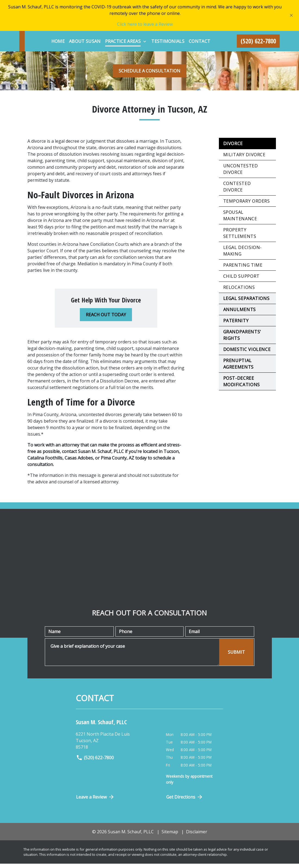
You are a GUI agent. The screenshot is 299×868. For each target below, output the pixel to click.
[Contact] (162, 49)
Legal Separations (246, 302)
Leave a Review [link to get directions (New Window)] (95, 801)
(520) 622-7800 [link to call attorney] (95, 762)
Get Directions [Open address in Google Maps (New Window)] (185, 801)
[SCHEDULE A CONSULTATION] (149, 75)
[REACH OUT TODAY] (106, 319)
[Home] (102, 38)
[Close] (291, 15)
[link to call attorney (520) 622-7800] (259, 43)
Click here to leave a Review (145, 24)
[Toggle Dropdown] (189, 38)
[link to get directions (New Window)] (117, 745)
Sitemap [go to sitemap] (170, 836)
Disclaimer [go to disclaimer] (197, 836)
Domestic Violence (247, 353)
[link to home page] (53, 43)
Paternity (236, 325)
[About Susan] (129, 38)
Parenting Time (243, 269)
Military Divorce (244, 159)
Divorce (233, 148)
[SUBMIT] (236, 656)
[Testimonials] (212, 38)
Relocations (239, 291)
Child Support (241, 280)
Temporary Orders (247, 205)
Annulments (240, 314)
